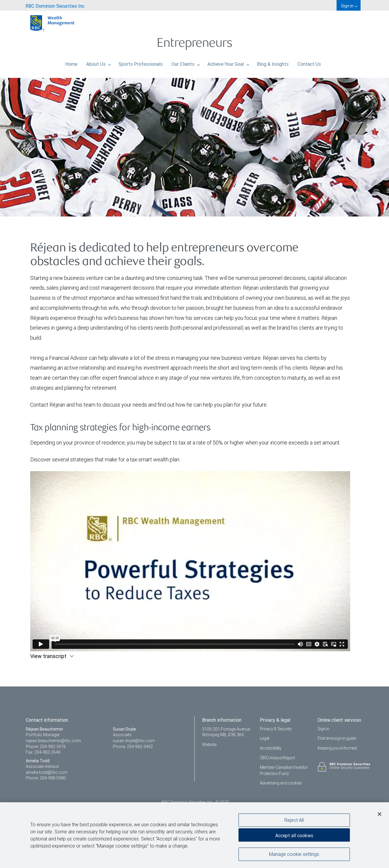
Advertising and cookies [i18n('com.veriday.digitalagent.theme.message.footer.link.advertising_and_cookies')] (281, 783)
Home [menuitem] (71, 62)
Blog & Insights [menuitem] (273, 62)
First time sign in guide (337, 738)
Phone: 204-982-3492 (133, 747)
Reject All (294, 820)
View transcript (49, 656)
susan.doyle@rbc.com (134, 741)
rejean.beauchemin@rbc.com (53, 741)
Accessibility (271, 748)
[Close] (380, 814)
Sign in (324, 729)
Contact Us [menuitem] (309, 62)
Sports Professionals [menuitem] (141, 62)
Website (209, 745)
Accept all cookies (294, 835)
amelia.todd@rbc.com (47, 772)
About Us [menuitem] (99, 62)
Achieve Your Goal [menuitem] (228, 62)
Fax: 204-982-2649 (43, 752)
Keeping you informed (337, 748)
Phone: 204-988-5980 (46, 778)
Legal (265, 738)
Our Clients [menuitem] (186, 62)
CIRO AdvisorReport (277, 758)
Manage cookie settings (294, 854)
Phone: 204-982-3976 (46, 747)
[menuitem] (55, 5)
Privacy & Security (276, 729)
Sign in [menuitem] (349, 6)
